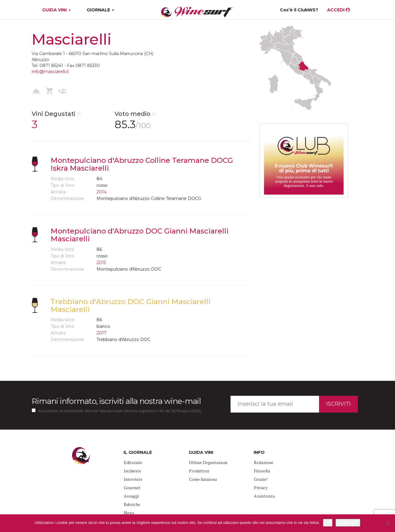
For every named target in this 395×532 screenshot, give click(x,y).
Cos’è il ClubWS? (299, 10)
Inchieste (132, 471)
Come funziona (203, 479)
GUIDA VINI (56, 10)
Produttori (199, 471)
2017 (102, 333)
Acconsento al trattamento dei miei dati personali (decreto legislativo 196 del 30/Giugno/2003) (120, 411)
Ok (328, 523)
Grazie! (261, 479)
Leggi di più (348, 523)
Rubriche (132, 504)
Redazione (264, 462)
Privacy (261, 488)
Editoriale (133, 462)
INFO (259, 452)
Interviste (133, 479)
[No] (388, 523)
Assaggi (131, 496)
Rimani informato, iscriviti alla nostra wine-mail (116, 401)
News (129, 513)
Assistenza (264, 496)
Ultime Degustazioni (208, 462)
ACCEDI (338, 10)
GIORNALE (100, 10)
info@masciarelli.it (50, 72)
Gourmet (132, 488)
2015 (101, 263)
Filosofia (262, 471)
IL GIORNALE (138, 452)
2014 (102, 192)
